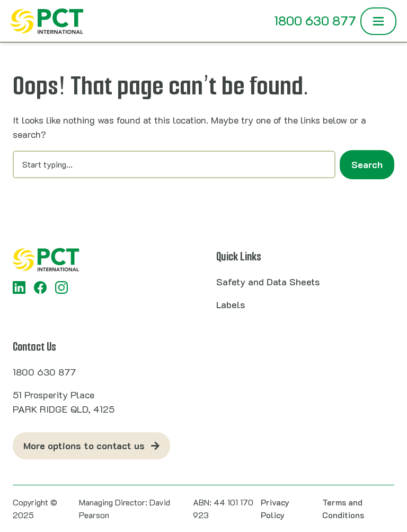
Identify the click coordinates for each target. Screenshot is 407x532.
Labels (231, 304)
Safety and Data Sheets (268, 282)
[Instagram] (61, 287)
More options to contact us (84, 446)
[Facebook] (40, 287)
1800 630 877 (315, 20)
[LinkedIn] (19, 287)
